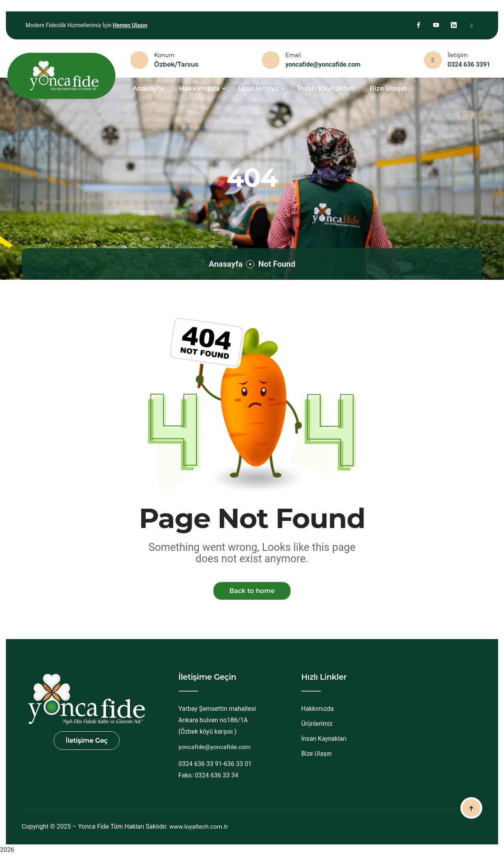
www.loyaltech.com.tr (200, 828)
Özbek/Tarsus (176, 64)
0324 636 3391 (469, 64)
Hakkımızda (318, 710)
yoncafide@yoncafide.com (323, 64)
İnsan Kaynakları (326, 88)
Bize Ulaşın (388, 88)
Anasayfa (224, 264)
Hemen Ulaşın (130, 25)
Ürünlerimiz (317, 725)
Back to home (252, 591)
